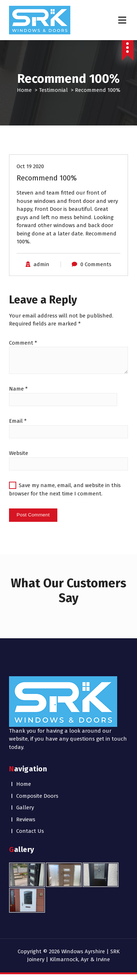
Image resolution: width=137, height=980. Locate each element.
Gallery (25, 808)
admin (41, 264)
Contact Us (30, 831)
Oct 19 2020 (30, 166)
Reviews (26, 819)
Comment (23, 343)
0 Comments (96, 264)
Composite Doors (37, 796)
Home (24, 90)
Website (19, 453)
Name (18, 389)
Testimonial (53, 90)
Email (18, 421)
